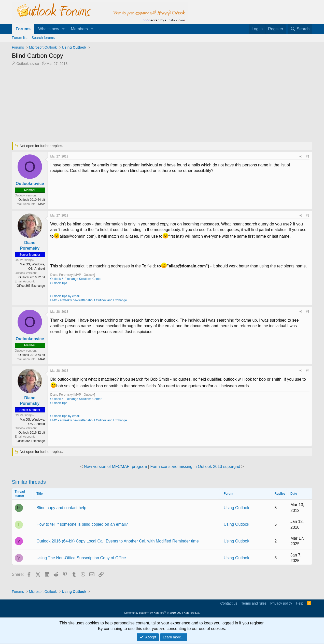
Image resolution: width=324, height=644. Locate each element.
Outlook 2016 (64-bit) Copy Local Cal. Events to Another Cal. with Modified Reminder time (118, 541)
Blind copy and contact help (61, 508)
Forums (23, 29)
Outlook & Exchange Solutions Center (76, 279)
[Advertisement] (135, 104)
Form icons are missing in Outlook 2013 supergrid (195, 467)
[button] (63, 29)
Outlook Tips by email (65, 296)
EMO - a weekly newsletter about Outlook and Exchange (89, 300)
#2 (308, 216)
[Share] (301, 157)
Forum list (20, 38)
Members (79, 29)
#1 (308, 156)
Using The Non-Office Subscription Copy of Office (81, 558)
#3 (308, 312)
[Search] (300, 29)
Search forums (43, 38)
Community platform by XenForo (162, 613)
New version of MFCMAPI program (115, 467)
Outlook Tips (59, 283)
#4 (308, 371)
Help (300, 603)
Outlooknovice (28, 64)
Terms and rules (254, 603)
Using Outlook (237, 508)
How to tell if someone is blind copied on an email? (82, 524)
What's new (49, 29)
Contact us (229, 603)
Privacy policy (281, 603)
